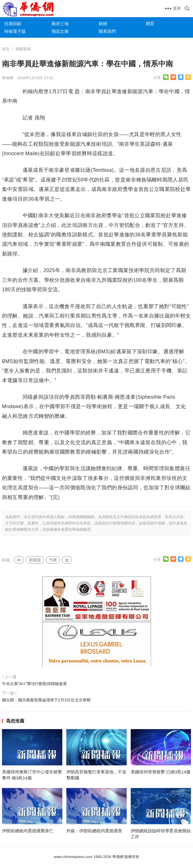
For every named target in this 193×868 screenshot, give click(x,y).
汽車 (53, 560)
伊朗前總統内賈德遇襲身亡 (28, 831)
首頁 (6, 49)
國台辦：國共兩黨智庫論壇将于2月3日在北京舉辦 (46, 700)
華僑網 (8, 78)
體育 (150, 24)
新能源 (35, 560)
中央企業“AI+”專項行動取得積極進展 (35, 684)
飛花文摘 (60, 31)
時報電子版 (15, 31)
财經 (103, 24)
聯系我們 (107, 31)
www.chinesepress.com (73, 857)
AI (19, 560)
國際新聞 (23, 49)
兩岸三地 (60, 24)
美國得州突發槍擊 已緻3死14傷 (161, 772)
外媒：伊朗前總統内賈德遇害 (94, 831)
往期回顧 (13, 24)
